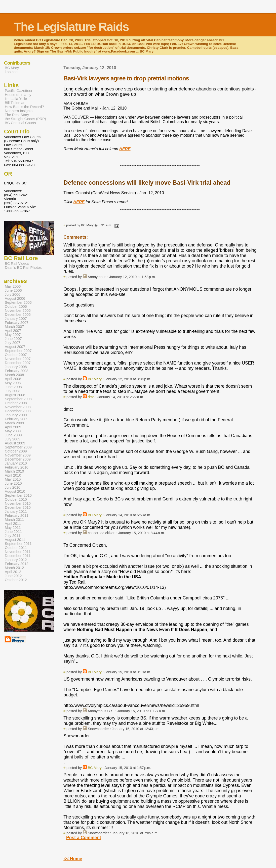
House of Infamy (18, 95)
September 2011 (18, 544)
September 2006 (18, 302)
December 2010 (18, 507)
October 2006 (16, 307)
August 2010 (15, 491)
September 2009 (18, 447)
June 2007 (13, 339)
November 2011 (18, 552)
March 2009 (14, 423)
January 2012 (16, 560)
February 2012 (17, 564)
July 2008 (13, 391)
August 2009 (15, 443)
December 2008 (18, 411)
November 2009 (18, 455)
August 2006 (15, 298)
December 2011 (18, 556)
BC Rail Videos (17, 264)
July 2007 (13, 343)
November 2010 (18, 503)
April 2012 (13, 572)
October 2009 (16, 451)
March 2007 (14, 327)
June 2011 (13, 532)
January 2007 (16, 319)
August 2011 (15, 540)
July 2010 (13, 487)
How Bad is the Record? (24, 107)
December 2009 (18, 459)
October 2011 (16, 548)
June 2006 (13, 290)
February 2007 (17, 323)
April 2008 (13, 379)
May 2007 (13, 335)
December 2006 (18, 315)
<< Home (73, 859)
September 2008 (18, 399)
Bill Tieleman (15, 103)
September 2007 (18, 351)
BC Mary (95, 379)
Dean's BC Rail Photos (23, 268)
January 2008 (16, 367)
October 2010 (16, 499)
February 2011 (17, 516)
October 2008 (16, 403)
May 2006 (13, 286)
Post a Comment (84, 838)
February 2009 (17, 419)
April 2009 (13, 427)
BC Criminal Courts (20, 123)
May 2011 (13, 528)
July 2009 (13, 439)
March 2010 (14, 471)
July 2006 (13, 294)
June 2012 (13, 576)
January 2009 (16, 415)
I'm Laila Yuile (16, 99)
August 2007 (15, 347)
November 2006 (18, 311)
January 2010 (16, 463)
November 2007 (18, 359)
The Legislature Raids (71, 27)
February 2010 (17, 467)
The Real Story (17, 115)
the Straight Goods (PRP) (25, 119)
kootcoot (12, 72)
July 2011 (13, 536)
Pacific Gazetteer (19, 91)
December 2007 (18, 363)
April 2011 (13, 524)
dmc (91, 397)
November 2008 (18, 407)
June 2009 (13, 435)
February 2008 (17, 371)
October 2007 (16, 355)
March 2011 (14, 520)
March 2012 (14, 568)
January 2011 (16, 512)
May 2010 (13, 479)
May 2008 (13, 383)
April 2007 (13, 331)
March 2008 (14, 375)
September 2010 (18, 495)
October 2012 (16, 580)
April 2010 (13, 475)
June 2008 (13, 387)
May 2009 (13, 431)
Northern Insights (19, 111)
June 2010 (13, 483)
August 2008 (15, 395)
